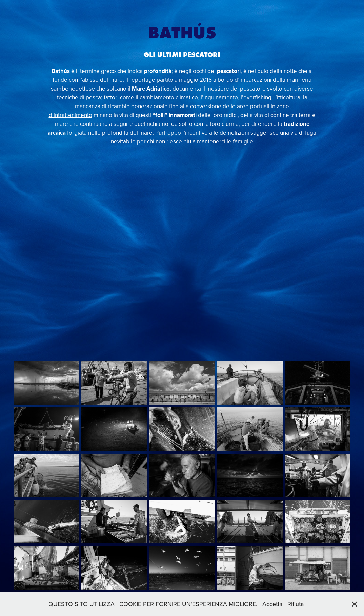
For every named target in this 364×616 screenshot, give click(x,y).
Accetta (272, 604)
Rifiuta (296, 604)
